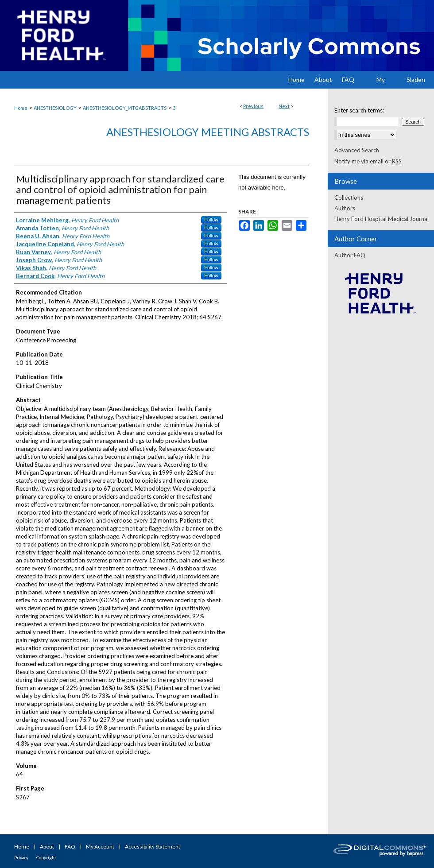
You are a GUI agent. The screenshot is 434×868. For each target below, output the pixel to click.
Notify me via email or (368, 161)
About (47, 847)
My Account (100, 847)
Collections (349, 198)
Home (21, 108)
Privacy (21, 857)
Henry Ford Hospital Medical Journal (382, 219)
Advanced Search (357, 150)
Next (284, 106)
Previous (253, 106)
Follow (211, 220)
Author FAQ (350, 255)
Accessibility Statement (153, 847)
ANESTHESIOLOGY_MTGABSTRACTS (125, 108)
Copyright (46, 857)
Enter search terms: (359, 110)
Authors (345, 208)
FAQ (70, 847)
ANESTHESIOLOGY (55, 108)
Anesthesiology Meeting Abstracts (208, 132)
